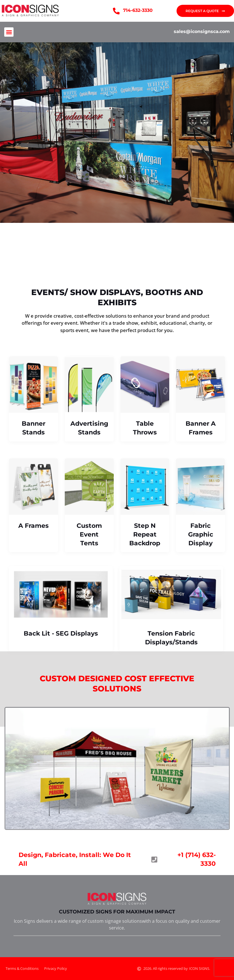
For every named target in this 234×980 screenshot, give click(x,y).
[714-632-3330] (116, 11)
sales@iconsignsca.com (202, 31)
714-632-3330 (138, 10)
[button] (9, 32)
